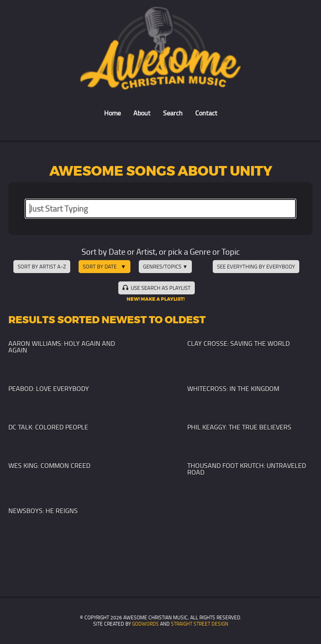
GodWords (145, 624)
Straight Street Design (200, 624)
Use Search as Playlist (156, 288)
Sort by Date (100, 267)
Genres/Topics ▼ (166, 267)
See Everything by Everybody (256, 267)
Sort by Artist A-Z (42, 267)
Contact (206, 113)
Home (112, 113)
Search (173, 113)
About (142, 113)
